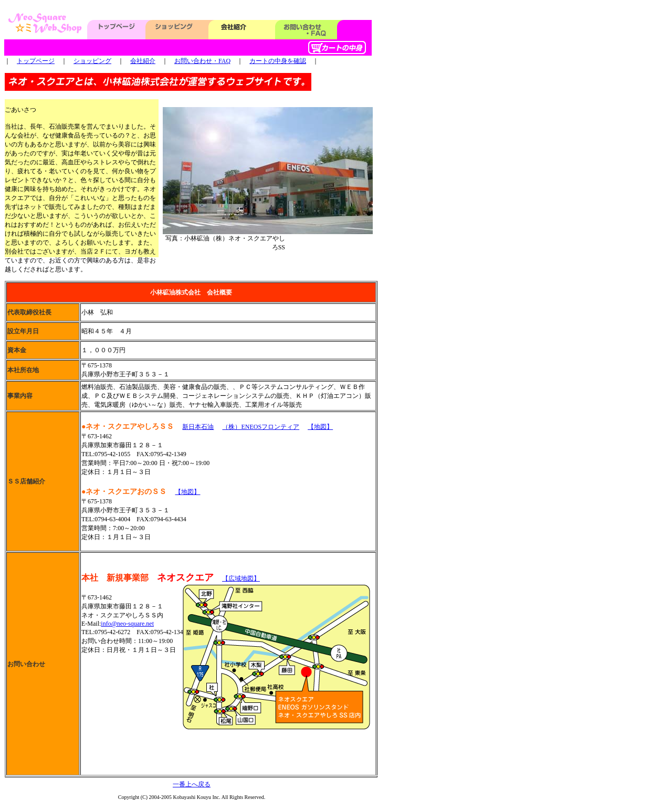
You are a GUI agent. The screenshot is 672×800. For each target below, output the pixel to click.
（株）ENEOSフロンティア (261, 427)
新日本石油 (198, 427)
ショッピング (92, 61)
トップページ (36, 61)
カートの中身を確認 (278, 61)
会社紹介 (143, 61)
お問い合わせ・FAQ (202, 61)
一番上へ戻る (192, 784)
